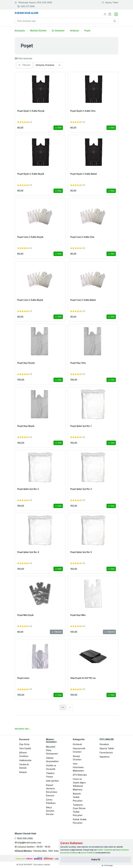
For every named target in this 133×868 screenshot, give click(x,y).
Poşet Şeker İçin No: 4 (28, 552)
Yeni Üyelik (25, 748)
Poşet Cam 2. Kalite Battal (83, 300)
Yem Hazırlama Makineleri (78, 767)
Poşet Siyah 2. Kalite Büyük (31, 174)
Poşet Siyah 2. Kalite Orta (83, 111)
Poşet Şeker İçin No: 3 (81, 489)
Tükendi (56, 632)
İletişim (23, 772)
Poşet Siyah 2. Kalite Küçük (31, 111)
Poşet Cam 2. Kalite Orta (82, 237)
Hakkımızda (25, 760)
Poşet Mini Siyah (25, 615)
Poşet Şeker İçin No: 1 (81, 426)
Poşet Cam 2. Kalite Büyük (30, 300)
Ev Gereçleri (58, 31)
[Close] (96, 860)
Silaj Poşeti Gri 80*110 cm (83, 678)
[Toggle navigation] (116, 14)
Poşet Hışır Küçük (26, 363)
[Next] (70, 707)
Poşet (87, 31)
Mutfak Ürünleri (38, 31)
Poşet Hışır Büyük (26, 426)
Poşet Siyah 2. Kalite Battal (84, 174)
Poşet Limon (23, 678)
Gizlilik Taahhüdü (105, 850)
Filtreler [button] (24, 65)
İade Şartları (52, 781)
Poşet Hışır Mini (78, 615)
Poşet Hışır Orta (78, 363)
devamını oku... (23, 729)
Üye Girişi (24, 744)
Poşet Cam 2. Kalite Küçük (30, 237)
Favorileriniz (106, 753)
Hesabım (104, 744)
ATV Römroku (80, 775)
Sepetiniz (105, 757)
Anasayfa (20, 31)
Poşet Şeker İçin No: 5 (81, 552)
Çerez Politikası (88, 853)
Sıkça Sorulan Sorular (50, 811)
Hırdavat (74, 31)
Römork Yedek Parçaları (78, 797)
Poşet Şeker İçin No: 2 (28, 489)
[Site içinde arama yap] (115, 21)
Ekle (58, 128)
